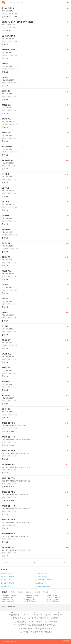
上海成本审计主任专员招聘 (31, 595)
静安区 (4, 97)
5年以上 (11, 428)
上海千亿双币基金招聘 (7, 597)
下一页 (66, 562)
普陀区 (4, 193)
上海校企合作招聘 (6, 586)
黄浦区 (4, 401)
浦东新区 (4, 41)
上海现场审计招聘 (41, 577)
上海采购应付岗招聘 (52, 595)
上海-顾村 (5, 14)
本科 (16, 14)
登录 (68, 3)
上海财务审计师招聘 (7, 573)
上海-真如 (5, 69)
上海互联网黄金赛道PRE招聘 (9, 595)
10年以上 (9, 27)
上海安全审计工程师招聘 (8, 583)
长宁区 (4, 442)
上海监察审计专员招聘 (7, 577)
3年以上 (11, 69)
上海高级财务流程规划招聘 (54, 599)
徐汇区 (4, 525)
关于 (59, 612)
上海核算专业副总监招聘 (8, 601)
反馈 (35, 612)
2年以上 (11, 14)
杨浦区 (4, 110)
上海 (3, 27)
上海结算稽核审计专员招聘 (44, 580)
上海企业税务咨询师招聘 (8, 599)
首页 (12, 612)
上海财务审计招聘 (41, 573)
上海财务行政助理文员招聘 (54, 597)
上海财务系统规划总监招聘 (54, 601)
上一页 (5, 562)
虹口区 (4, 83)
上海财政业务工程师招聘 (31, 601)
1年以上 (12, 124)
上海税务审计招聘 (6, 580)
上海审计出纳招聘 (41, 583)
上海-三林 (5, 152)
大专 (16, 41)
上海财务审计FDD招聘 (30, 599)
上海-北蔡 (5, 235)
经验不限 (10, 83)
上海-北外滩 (5, 249)
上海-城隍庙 (5, 124)
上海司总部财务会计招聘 (43, 586)
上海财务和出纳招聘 (29, 597)
